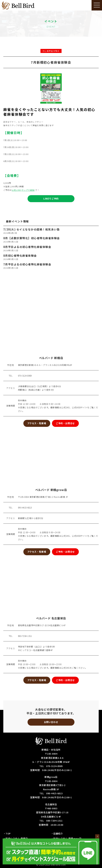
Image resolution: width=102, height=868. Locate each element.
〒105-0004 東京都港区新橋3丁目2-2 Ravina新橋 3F (43, 497)
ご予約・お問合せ (65, 423)
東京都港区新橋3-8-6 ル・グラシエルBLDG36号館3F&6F (45, 365)
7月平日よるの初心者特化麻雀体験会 (27, 264)
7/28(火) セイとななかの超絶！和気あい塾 (32, 229)
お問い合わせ (51, 722)
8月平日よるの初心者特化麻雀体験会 (27, 247)
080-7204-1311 (25, 636)
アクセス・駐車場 (37, 423)
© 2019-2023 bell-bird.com (51, 865)
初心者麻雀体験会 (51, 51)
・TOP (7, 833)
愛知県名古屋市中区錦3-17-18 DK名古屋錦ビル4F (42, 625)
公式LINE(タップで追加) (23, 190)
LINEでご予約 (51, 199)
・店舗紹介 (57, 833)
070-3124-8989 (25, 376)
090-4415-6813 (25, 507)
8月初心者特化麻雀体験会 (20, 256)
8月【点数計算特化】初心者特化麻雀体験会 (32, 238)
